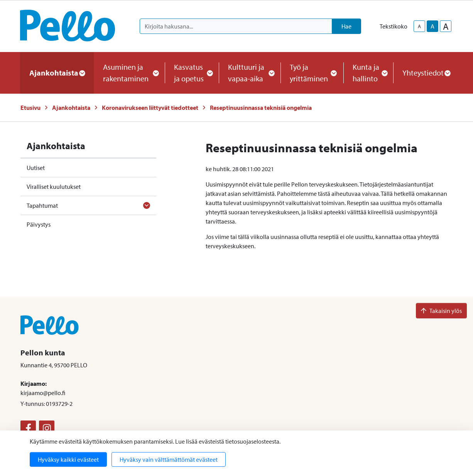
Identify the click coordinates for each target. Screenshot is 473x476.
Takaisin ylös (441, 311)
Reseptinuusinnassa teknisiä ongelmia (261, 108)
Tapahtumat (42, 205)
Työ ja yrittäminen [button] (312, 73)
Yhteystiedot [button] (426, 73)
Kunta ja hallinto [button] (368, 73)
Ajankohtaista (71, 108)
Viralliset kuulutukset (54, 187)
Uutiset (36, 168)
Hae (346, 26)
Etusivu (30, 108)
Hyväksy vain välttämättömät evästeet (169, 459)
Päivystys (39, 224)
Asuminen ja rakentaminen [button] (129, 73)
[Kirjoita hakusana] (236, 26)
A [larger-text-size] (446, 26)
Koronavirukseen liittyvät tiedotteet (150, 108)
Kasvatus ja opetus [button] (192, 73)
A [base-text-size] (432, 26)
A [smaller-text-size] (419, 26)
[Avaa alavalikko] (147, 205)
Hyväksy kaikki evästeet (68, 459)
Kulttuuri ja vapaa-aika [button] (250, 73)
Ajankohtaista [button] (57, 73)
